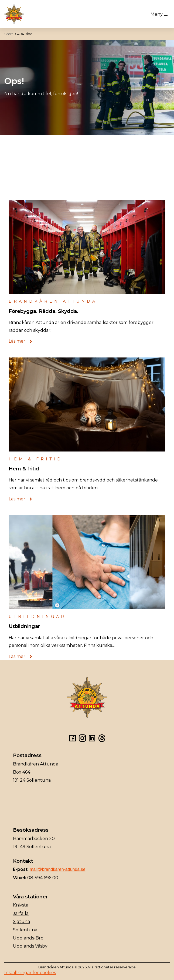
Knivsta (21, 905)
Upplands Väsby (30, 946)
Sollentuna (25, 930)
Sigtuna (21, 922)
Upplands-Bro (28, 938)
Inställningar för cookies (30, 973)
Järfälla (21, 913)
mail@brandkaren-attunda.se (58, 869)
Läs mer (22, 341)
